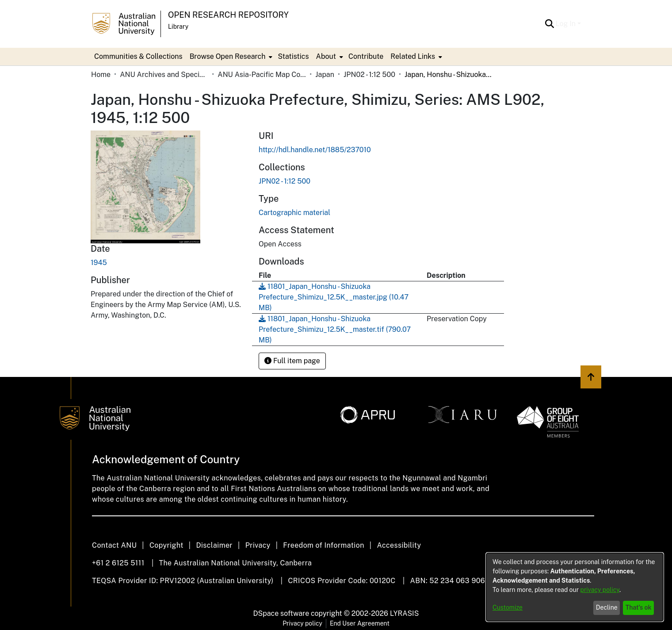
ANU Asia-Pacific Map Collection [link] (262, 75)
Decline (607, 607)
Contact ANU (114, 545)
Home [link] (101, 75)
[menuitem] (230, 57)
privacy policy (600, 590)
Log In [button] (567, 24)
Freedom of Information (323, 545)
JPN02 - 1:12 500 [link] (369, 75)
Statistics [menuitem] (293, 56)
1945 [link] (99, 263)
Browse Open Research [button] (228, 56)
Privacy (258, 545)
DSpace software (281, 613)
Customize (508, 607)
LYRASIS (404, 613)
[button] (550, 24)
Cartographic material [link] (294, 213)
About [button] (326, 56)
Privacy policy (302, 623)
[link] (284, 181)
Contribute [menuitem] (366, 56)
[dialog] (575, 587)
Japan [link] (325, 75)
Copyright (166, 545)
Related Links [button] (413, 56)
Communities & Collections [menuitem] (138, 56)
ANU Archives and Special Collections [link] (164, 75)
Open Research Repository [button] (228, 15)
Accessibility (399, 545)
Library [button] (178, 27)
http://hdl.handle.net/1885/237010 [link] (315, 150)
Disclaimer (214, 545)
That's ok (639, 607)
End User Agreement (360, 623)
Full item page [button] (292, 361)
